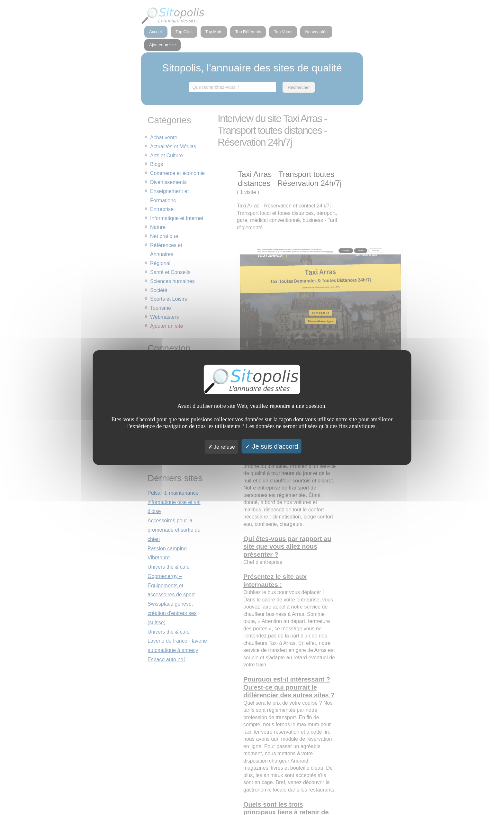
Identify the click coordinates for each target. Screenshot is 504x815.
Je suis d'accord (271, 446)
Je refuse (222, 447)
